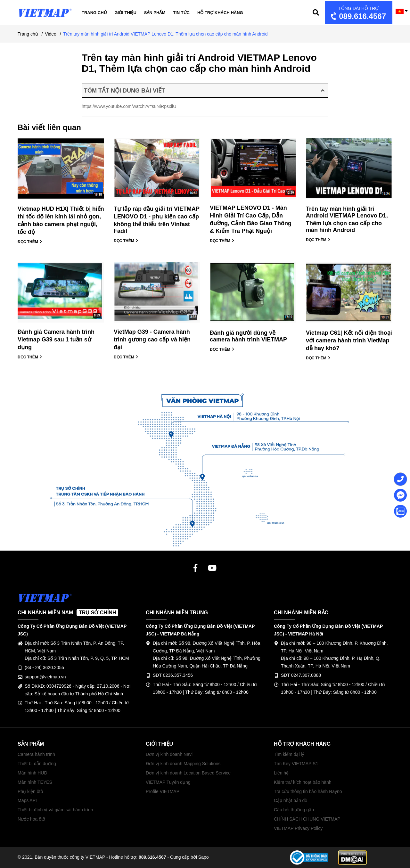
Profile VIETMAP (163, 791)
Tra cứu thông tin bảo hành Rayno (308, 791)
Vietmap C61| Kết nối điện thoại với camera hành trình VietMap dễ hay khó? (349, 340)
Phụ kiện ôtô (30, 791)
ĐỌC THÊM (30, 242)
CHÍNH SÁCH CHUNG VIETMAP (307, 819)
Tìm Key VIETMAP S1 (296, 764)
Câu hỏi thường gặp (294, 810)
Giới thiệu (126, 13)
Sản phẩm (155, 13)
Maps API (27, 800)
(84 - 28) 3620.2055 (44, 667)
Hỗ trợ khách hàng (220, 13)
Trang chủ (94, 13)
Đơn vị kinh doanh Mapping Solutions (183, 764)
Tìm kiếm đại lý (289, 754)
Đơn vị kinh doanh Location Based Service (188, 773)
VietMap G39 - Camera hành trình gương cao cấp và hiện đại (152, 340)
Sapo (204, 857)
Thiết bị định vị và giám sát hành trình (55, 810)
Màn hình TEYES (35, 782)
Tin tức (181, 13)
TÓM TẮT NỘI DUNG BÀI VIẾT (204, 91)
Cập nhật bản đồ (291, 800)
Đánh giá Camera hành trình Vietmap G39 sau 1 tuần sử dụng (56, 340)
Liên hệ (281, 773)
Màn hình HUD (33, 773)
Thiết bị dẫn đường (37, 764)
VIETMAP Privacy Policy (298, 828)
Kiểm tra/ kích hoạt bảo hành (303, 782)
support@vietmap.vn (45, 677)
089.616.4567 (358, 13)
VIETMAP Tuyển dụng (168, 782)
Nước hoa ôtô (31, 819)
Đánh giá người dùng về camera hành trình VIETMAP (248, 336)
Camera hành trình (36, 754)
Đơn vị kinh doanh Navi (169, 754)
